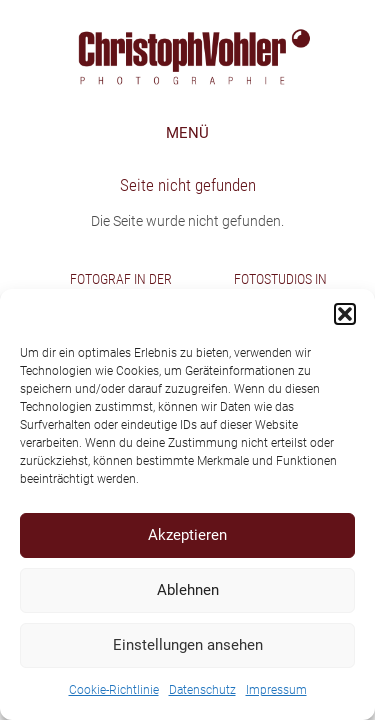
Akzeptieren (187, 535)
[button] (345, 314)
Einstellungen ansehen (188, 645)
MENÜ (187, 133)
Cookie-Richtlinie (114, 690)
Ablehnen (188, 590)
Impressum (276, 690)
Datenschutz (202, 690)
